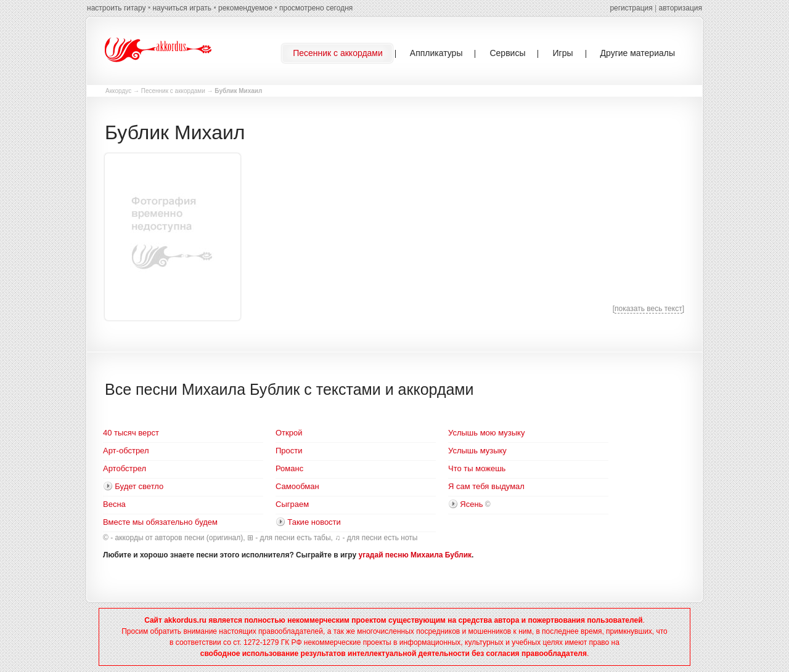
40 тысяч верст (131, 433)
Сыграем (292, 504)
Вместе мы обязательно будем (160, 522)
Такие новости (314, 522)
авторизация (681, 8)
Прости (289, 451)
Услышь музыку (477, 451)
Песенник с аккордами (173, 91)
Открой (289, 433)
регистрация (631, 8)
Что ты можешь (477, 468)
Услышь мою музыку (486, 433)
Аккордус (118, 91)
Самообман (297, 486)
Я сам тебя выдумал (486, 486)
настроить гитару (117, 8)
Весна (114, 504)
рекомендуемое (245, 8)
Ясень (471, 504)
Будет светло (139, 486)
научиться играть (182, 8)
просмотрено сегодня (316, 8)
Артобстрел (125, 468)
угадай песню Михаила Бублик (415, 555)
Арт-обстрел (126, 451)
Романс (289, 468)
